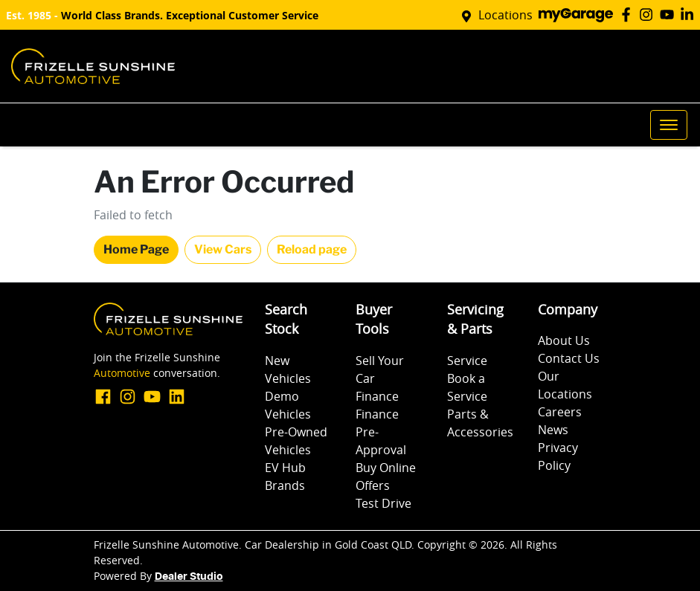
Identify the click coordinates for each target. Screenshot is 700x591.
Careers (560, 412)
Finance (377, 396)
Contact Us (569, 358)
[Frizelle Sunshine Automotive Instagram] (649, 14)
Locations (505, 15)
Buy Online (386, 468)
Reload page (312, 249)
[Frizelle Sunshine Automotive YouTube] (670, 14)
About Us (564, 340)
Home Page (136, 249)
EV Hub (285, 468)
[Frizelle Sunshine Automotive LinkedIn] (690, 14)
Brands (285, 485)
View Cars (223, 249)
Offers (373, 485)
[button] (669, 125)
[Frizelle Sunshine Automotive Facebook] (629, 14)
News (553, 430)
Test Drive (383, 503)
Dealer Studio (189, 577)
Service (467, 361)
